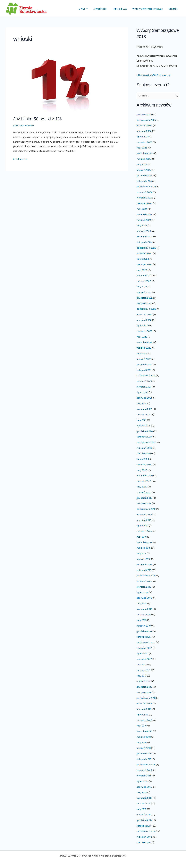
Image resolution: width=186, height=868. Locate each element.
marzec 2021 (144, 414)
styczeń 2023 (144, 292)
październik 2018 (146, 576)
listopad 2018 (144, 570)
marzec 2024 (144, 220)
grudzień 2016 (144, 687)
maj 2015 (142, 792)
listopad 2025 (144, 114)
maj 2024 (142, 209)
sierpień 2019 (144, 520)
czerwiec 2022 (144, 331)
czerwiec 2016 (144, 720)
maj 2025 (142, 148)
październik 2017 (146, 642)
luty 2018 (142, 620)
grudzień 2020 (145, 431)
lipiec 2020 (143, 459)
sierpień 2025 (144, 131)
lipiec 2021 (142, 392)
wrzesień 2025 (144, 125)
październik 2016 (146, 698)
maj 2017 (142, 664)
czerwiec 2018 (144, 598)
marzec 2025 (144, 159)
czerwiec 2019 (144, 531)
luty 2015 (142, 809)
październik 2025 (146, 120)
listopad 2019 (144, 503)
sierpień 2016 (144, 709)
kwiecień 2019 (144, 542)
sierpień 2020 (144, 453)
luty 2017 (142, 676)
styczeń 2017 (144, 681)
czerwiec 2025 (144, 142)
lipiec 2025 (143, 137)
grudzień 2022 (145, 298)
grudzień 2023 (145, 237)
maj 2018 (142, 603)
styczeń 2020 (144, 492)
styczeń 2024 (144, 231)
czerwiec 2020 (145, 464)
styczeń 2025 (144, 170)
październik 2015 (146, 765)
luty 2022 (142, 353)
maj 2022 (142, 337)
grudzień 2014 (144, 820)
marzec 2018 (144, 614)
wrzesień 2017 (144, 648)
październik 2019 (146, 509)
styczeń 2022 (144, 359)
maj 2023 (142, 270)
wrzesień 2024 (144, 192)
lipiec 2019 (142, 526)
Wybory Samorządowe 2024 (149, 9)
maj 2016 (142, 726)
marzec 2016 (144, 737)
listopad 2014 (144, 826)
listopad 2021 (144, 370)
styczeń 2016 (144, 748)
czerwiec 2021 (144, 398)
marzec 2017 (144, 670)
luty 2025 (142, 164)
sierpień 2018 (144, 587)
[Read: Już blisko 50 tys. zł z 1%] (61, 85)
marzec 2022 (144, 348)
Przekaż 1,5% (121, 9)
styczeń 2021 (144, 426)
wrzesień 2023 (145, 253)
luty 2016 (142, 742)
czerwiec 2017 (144, 659)
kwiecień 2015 (144, 798)
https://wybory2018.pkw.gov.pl (154, 75)
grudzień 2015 (144, 753)
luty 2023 (142, 287)
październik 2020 (146, 442)
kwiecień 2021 (144, 409)
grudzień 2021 (144, 364)
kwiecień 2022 (145, 342)
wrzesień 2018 (144, 581)
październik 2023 (146, 248)
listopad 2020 (144, 437)
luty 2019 (142, 553)
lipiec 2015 (142, 781)
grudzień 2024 (145, 175)
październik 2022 (146, 309)
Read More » (20, 159)
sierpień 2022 (144, 320)
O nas (86, 9)
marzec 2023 (144, 281)
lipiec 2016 (143, 715)
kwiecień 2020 (145, 476)
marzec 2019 (144, 548)
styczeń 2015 (144, 815)
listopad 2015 (144, 759)
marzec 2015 (144, 803)
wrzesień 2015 (144, 770)
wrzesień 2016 (144, 703)
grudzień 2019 (144, 498)
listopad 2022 (144, 303)
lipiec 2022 (143, 325)
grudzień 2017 (144, 631)
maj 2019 (142, 537)
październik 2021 (146, 375)
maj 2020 (142, 470)
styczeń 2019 (144, 559)
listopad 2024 (144, 181)
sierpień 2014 (144, 842)
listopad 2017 (144, 637)
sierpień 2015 (144, 776)
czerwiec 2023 (145, 264)
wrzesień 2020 (145, 448)
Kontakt (173, 9)
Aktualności (103, 9)
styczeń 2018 (144, 626)
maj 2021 (142, 403)
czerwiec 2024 (144, 203)
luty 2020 (142, 487)
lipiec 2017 (142, 653)
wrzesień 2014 (144, 837)
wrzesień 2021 (144, 381)
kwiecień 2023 (145, 275)
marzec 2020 (144, 481)
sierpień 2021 (144, 387)
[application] (89, 9)
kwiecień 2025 (145, 153)
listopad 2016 (144, 692)
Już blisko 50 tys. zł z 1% (37, 119)
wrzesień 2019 (144, 514)
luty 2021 (142, 420)
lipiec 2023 (143, 259)
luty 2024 (142, 225)
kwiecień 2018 (144, 609)
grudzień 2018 (144, 564)
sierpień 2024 (144, 198)
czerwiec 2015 (144, 787)
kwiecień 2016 (144, 731)
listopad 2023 (144, 242)
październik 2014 (146, 831)
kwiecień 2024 (145, 214)
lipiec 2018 (143, 592)
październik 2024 (146, 187)
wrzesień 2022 (144, 314)
